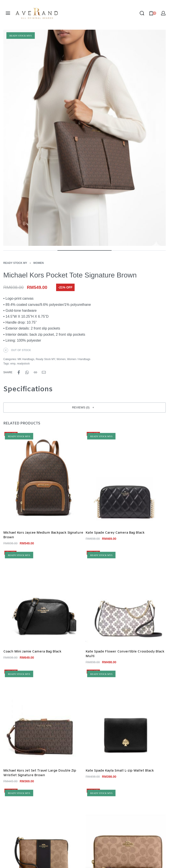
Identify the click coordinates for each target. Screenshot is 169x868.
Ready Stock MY (15, 263)
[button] (84, 408)
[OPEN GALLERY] (84, 138)
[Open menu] (8, 13)
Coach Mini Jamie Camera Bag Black (32, 652)
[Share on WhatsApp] (27, 372)
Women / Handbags (79, 359)
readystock (23, 364)
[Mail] (44, 372)
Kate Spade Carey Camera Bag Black (115, 533)
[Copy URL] (35, 372)
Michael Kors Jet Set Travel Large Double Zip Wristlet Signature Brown (40, 773)
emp (13, 364)
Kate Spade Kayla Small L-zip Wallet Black (120, 771)
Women (38, 263)
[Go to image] (30, 250)
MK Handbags (26, 359)
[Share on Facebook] (19, 372)
